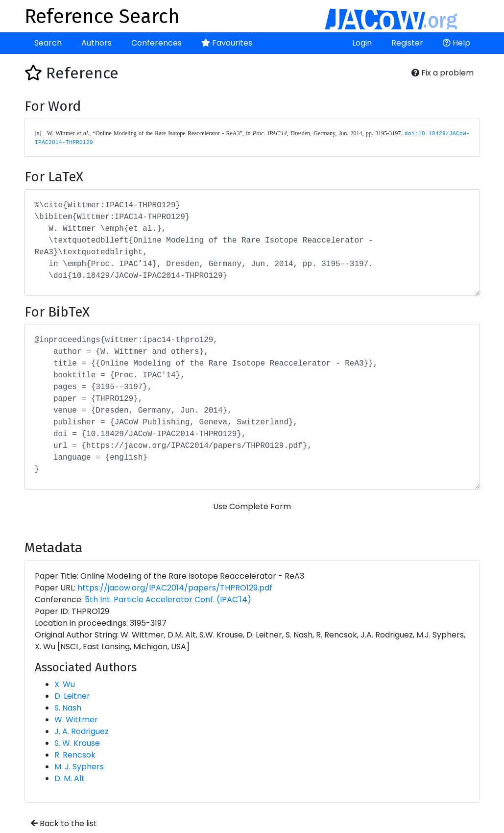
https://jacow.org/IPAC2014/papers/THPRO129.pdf (175, 588)
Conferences (156, 43)
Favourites (227, 43)
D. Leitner (72, 696)
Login (362, 43)
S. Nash (68, 708)
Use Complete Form (252, 506)
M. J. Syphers (79, 767)
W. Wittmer (76, 720)
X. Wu (65, 684)
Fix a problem (443, 73)
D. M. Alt (70, 778)
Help (456, 43)
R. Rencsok (75, 755)
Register (407, 43)
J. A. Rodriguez (82, 731)
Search (48, 43)
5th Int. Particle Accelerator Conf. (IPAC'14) (168, 600)
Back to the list (64, 823)
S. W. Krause (77, 743)
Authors (96, 43)
